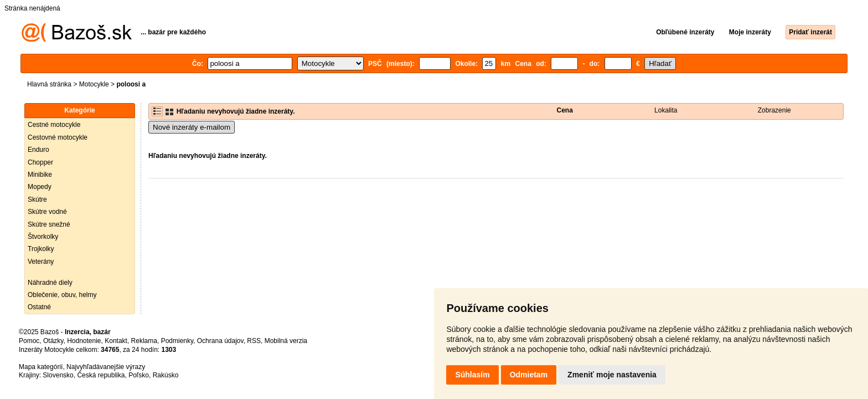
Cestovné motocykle (58, 137)
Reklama (144, 341)
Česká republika (101, 375)
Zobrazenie (774, 110)
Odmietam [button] (529, 375)
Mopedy (40, 187)
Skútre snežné (49, 224)
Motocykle (94, 84)
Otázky (53, 341)
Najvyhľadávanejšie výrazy (106, 367)
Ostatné (39, 307)
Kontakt (116, 341)
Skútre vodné (47, 212)
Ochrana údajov (220, 341)
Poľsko (139, 375)
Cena (565, 110)
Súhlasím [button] (472, 375)
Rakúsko (166, 375)
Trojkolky (41, 249)
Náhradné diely (50, 283)
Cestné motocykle (54, 125)
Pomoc (29, 341)
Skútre (37, 199)
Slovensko (58, 375)
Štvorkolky (43, 237)
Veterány (41, 262)
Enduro (38, 150)
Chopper (40, 162)
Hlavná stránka (49, 84)
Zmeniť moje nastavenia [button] (612, 375)
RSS (254, 341)
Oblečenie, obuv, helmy (62, 295)
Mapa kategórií (41, 367)
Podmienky (177, 341)
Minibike (40, 175)
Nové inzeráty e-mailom (192, 127)
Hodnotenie (84, 341)
